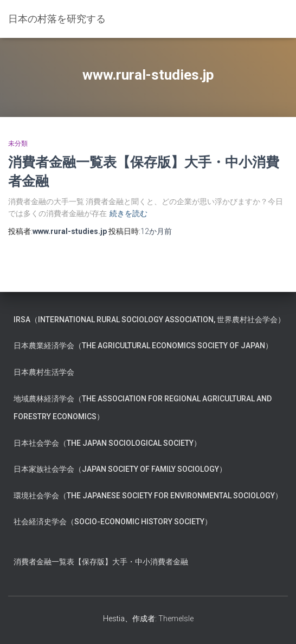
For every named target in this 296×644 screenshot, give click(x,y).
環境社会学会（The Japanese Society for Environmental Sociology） (148, 496)
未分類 (18, 144)
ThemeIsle (176, 619)
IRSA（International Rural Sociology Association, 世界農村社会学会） (149, 320)
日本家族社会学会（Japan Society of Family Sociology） (120, 469)
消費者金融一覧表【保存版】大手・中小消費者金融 (101, 562)
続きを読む (128, 213)
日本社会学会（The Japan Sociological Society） (107, 443)
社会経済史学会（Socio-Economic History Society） (113, 522)
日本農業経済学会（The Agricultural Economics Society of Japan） (143, 346)
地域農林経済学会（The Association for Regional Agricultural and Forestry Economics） (143, 408)
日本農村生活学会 (44, 372)
